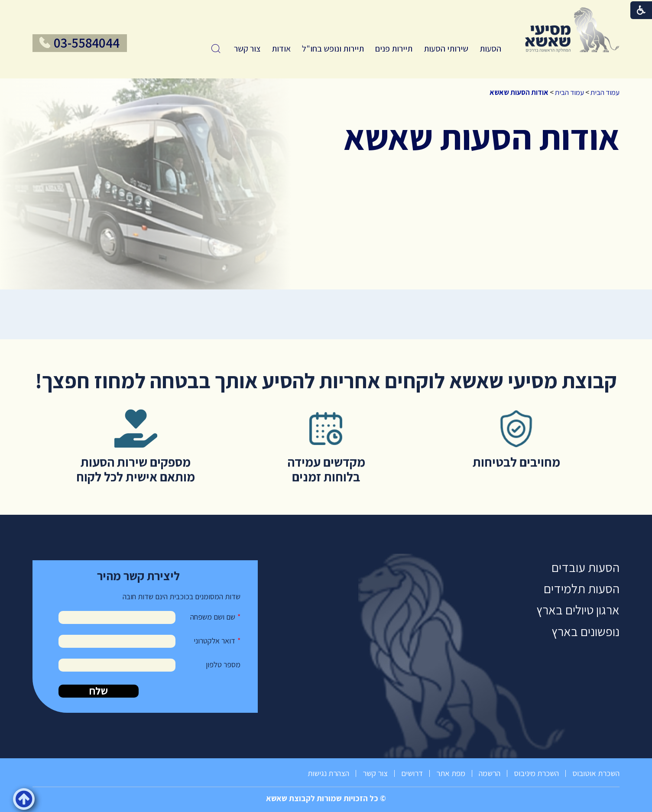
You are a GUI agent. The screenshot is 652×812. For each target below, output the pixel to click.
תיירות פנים (394, 49)
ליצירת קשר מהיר (138, 576)
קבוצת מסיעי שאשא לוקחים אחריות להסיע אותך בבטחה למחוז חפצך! (326, 380)
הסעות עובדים (586, 567)
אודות (281, 49)
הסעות (490, 49)
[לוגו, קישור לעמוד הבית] (572, 30)
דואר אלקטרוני (214, 641)
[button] (216, 49)
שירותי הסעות (446, 49)
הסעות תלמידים (582, 589)
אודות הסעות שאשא (519, 92)
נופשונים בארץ (586, 632)
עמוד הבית (605, 92)
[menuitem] (490, 49)
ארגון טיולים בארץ (578, 610)
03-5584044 (87, 43)
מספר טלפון (223, 664)
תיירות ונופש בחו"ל (333, 49)
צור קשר (247, 49)
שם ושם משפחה (213, 617)
